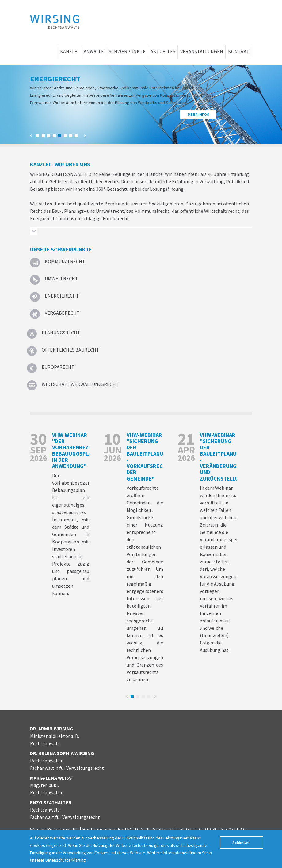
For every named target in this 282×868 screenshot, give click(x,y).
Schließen (241, 843)
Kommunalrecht (65, 261)
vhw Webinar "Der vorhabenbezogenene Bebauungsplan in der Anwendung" (82, 450)
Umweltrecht (61, 278)
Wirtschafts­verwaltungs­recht (80, 384)
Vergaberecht (62, 313)
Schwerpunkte (127, 51)
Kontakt (239, 51)
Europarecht (58, 367)
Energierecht (62, 296)
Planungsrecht (61, 333)
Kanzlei (69, 51)
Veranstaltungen (202, 51)
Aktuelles (163, 51)
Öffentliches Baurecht (70, 350)
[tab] (141, 232)
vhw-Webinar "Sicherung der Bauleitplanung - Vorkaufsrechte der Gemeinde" (150, 457)
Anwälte (94, 51)
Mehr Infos (198, 114)
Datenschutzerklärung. (66, 860)
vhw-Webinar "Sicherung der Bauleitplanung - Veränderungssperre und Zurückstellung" (229, 457)
